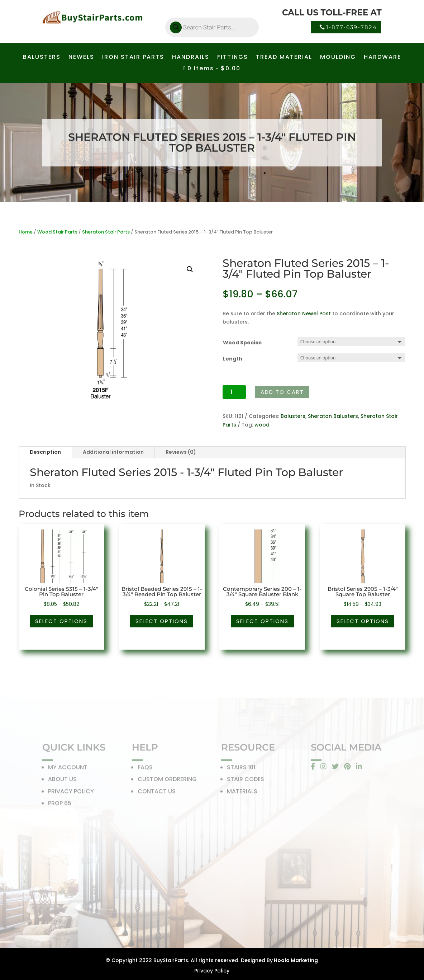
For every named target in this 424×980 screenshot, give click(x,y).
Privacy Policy (212, 971)
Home (26, 232)
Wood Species (242, 343)
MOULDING (338, 58)
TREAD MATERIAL (284, 58)
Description (45, 452)
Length (233, 359)
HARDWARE (382, 58)
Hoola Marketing (295, 960)
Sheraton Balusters (333, 416)
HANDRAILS (191, 58)
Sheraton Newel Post (304, 314)
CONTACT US (157, 793)
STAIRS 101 (241, 769)
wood (262, 425)
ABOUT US (62, 781)
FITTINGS (233, 58)
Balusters (293, 416)
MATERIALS (242, 793)
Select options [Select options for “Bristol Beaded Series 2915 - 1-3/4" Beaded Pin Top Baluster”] (162, 621)
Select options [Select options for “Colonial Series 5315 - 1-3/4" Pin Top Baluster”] (61, 621)
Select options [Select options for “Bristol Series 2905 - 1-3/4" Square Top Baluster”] (363, 621)
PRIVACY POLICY (71, 793)
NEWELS (81, 58)
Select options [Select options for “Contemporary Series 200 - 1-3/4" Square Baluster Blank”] (262, 621)
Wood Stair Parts (57, 232)
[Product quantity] (234, 392)
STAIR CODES (246, 781)
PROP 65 (60, 805)
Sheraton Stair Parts (106, 232)
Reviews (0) (181, 452)
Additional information (113, 452)
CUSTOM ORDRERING (167, 781)
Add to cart (282, 392)
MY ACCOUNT (68, 769)
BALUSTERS (42, 58)
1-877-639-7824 (352, 27)
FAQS (145, 769)
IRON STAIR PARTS (133, 58)
